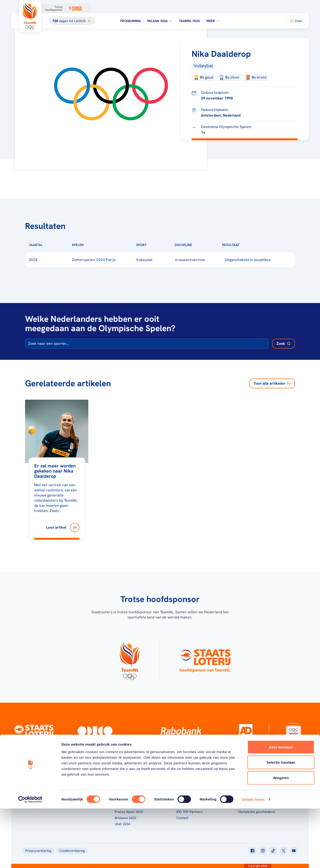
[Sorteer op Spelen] (91, 245)
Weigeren (281, 837)
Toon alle (272, 383)
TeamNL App (247, 787)
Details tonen (253, 859)
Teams (243, 793)
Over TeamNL (186, 787)
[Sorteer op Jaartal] (50, 245)
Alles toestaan (281, 806)
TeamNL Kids (186, 793)
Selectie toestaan (281, 822)
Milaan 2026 (160, 21)
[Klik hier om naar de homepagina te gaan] (30, 16)
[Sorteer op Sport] (154, 245)
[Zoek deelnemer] (284, 344)
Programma (130, 21)
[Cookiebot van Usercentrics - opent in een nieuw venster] (30, 859)
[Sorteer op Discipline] (200, 245)
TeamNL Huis (189, 21)
